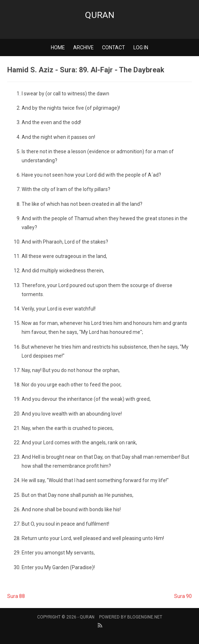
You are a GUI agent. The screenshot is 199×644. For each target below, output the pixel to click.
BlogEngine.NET (145, 617)
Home (58, 47)
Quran (100, 15)
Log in (141, 47)
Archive (83, 47)
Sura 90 (183, 596)
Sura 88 (16, 596)
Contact (114, 47)
